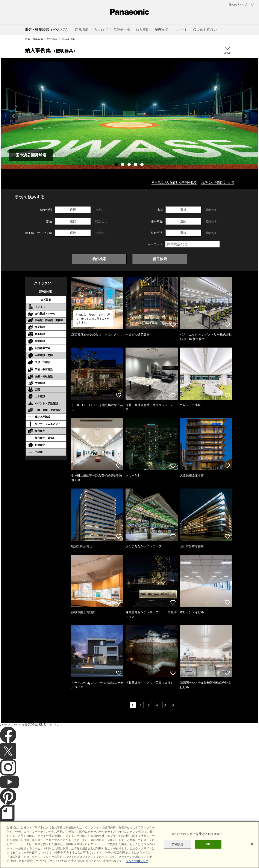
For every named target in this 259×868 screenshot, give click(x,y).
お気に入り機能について (218, 182)
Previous (13, 116)
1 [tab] (117, 165)
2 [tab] (123, 165)
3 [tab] (130, 165)
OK (208, 854)
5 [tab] (142, 165)
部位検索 (160, 259)
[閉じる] (252, 854)
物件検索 (99, 259)
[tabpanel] (130, 116)
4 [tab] (136, 165)
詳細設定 (178, 854)
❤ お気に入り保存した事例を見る (174, 182)
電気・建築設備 (34, 39)
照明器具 (52, 39)
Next (246, 116)
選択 (73, 210)
